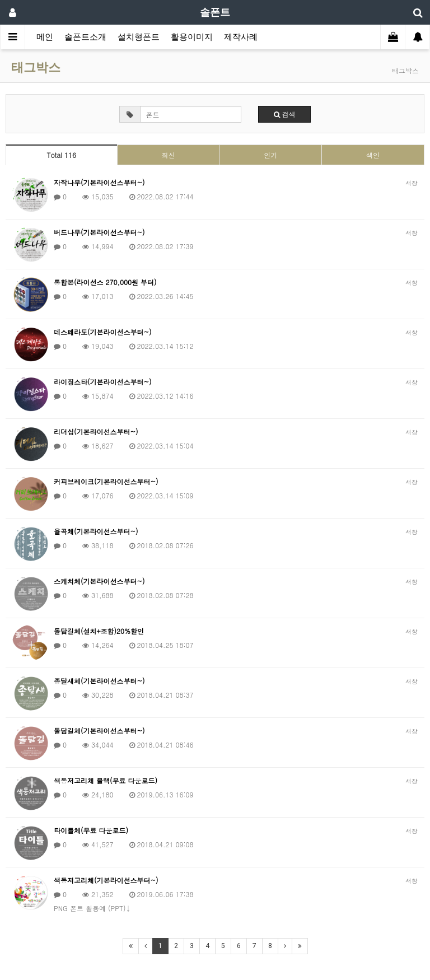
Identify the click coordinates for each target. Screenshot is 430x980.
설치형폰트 (139, 37)
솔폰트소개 (85, 37)
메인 (45, 37)
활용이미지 (192, 37)
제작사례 (241, 37)
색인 (373, 155)
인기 (270, 155)
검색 (285, 114)
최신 (168, 155)
